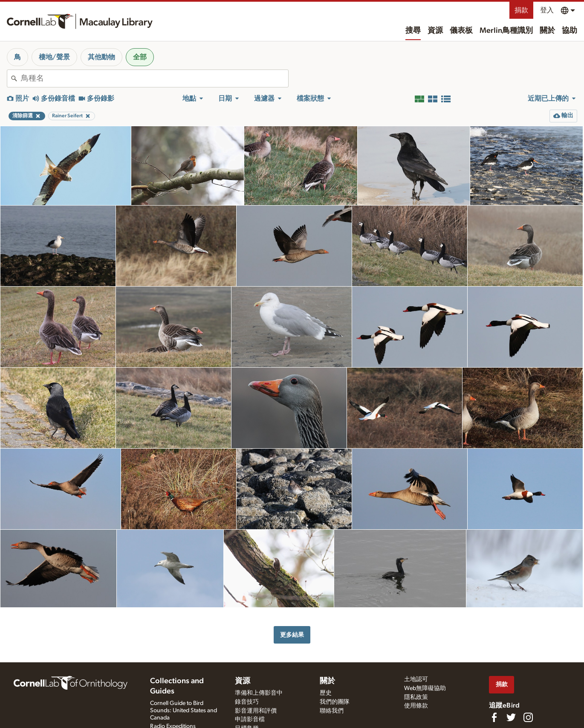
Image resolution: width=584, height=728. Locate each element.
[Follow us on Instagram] (528, 717)
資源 (435, 31)
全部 (140, 57)
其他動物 (101, 57)
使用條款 (416, 706)
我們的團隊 (335, 702)
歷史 (326, 693)
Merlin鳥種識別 (506, 31)
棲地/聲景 (54, 57)
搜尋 (413, 31)
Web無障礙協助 (425, 688)
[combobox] (155, 78)
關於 (547, 31)
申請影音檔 (250, 719)
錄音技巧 (247, 702)
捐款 (521, 10)
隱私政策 (416, 697)
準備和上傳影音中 (259, 693)
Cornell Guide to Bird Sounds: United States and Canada (184, 711)
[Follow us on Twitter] (511, 717)
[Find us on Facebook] (494, 717)
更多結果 (292, 635)
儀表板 (461, 31)
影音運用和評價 (256, 711)
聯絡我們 (332, 711)
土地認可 (416, 679)
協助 (570, 31)
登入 (547, 10)
